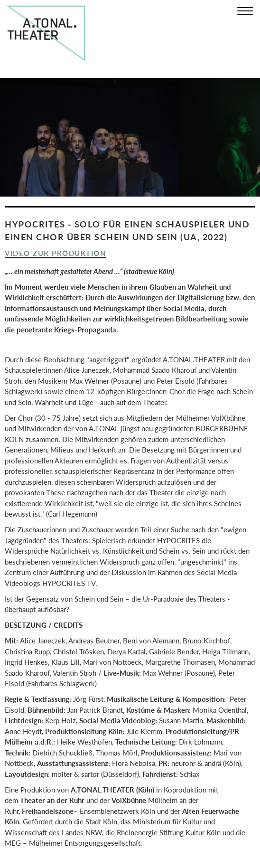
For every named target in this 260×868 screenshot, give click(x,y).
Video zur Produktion (56, 253)
